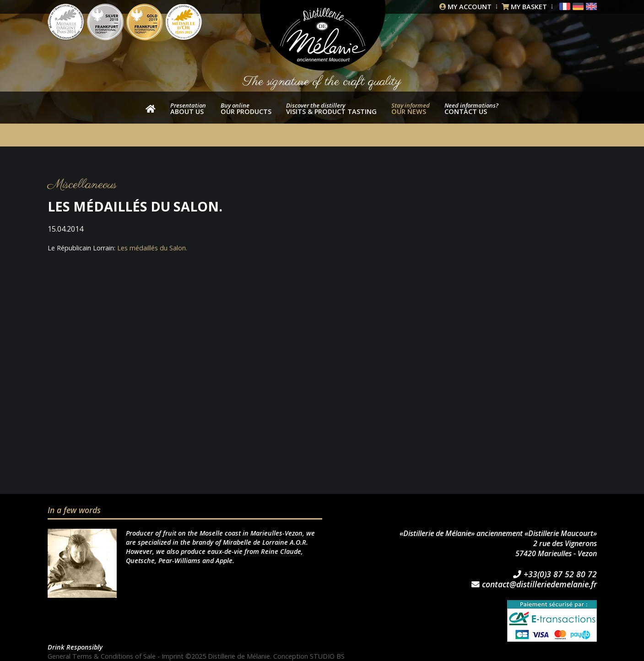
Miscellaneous (82, 185)
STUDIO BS (327, 656)
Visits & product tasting (331, 108)
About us (188, 108)
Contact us (471, 108)
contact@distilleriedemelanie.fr (534, 585)
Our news (411, 108)
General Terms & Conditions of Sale (102, 656)
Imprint (173, 656)
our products (246, 108)
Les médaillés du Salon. (152, 248)
